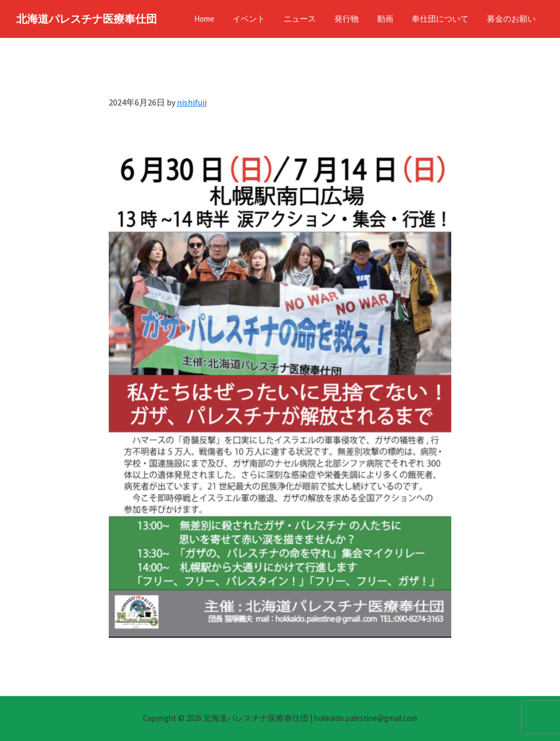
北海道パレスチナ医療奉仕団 (87, 19)
